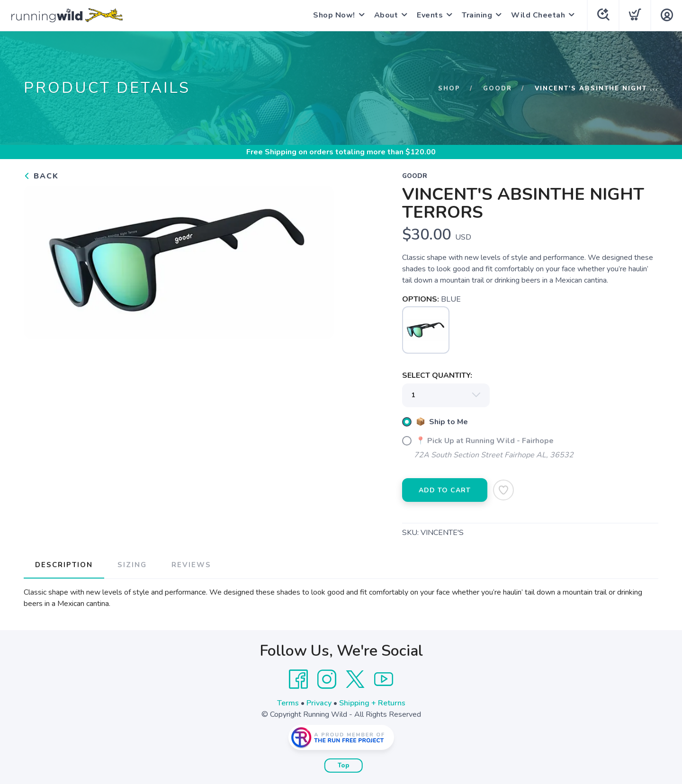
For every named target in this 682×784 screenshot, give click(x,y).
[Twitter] (355, 679)
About (386, 15)
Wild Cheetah (538, 15)
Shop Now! (334, 15)
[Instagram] (327, 679)
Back (41, 176)
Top (344, 766)
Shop (449, 89)
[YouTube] (384, 679)
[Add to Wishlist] (503, 490)
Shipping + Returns (372, 703)
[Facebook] (298, 679)
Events (430, 15)
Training (477, 15)
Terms (288, 703)
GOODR (498, 89)
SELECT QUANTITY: (437, 375)
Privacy (319, 703)
